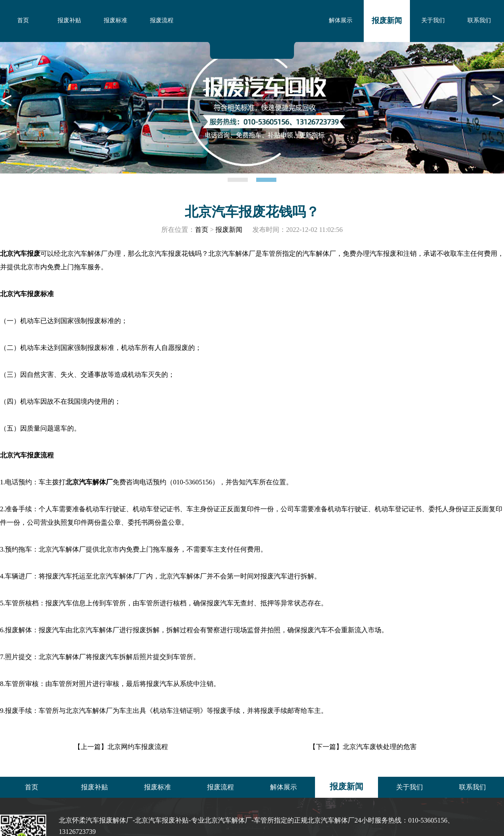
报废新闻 (387, 21)
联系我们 (479, 20)
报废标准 (115, 20)
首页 (23, 20)
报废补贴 (69, 20)
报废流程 (162, 20)
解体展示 (341, 20)
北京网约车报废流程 (138, 747)
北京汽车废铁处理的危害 (380, 747)
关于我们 (433, 20)
